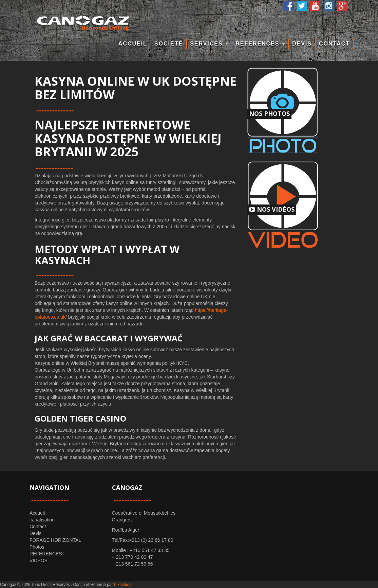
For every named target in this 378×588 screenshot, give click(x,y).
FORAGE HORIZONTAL (55, 540)
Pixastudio (123, 585)
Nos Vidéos (272, 209)
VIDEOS (39, 560)
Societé (169, 44)
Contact (334, 44)
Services (209, 44)
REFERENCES (260, 44)
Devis (302, 44)
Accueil (133, 44)
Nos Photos (269, 113)
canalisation (42, 520)
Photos (37, 547)
